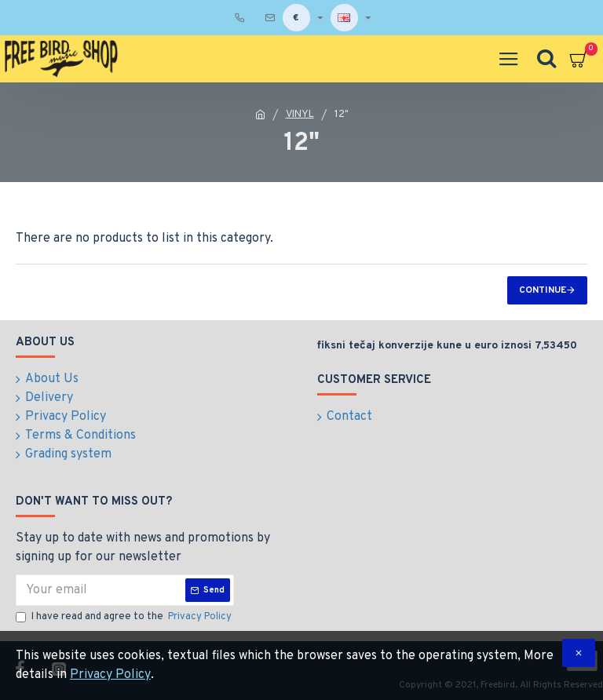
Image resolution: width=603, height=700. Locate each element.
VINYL (300, 115)
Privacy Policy (110, 675)
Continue (543, 290)
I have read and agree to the (125, 618)
